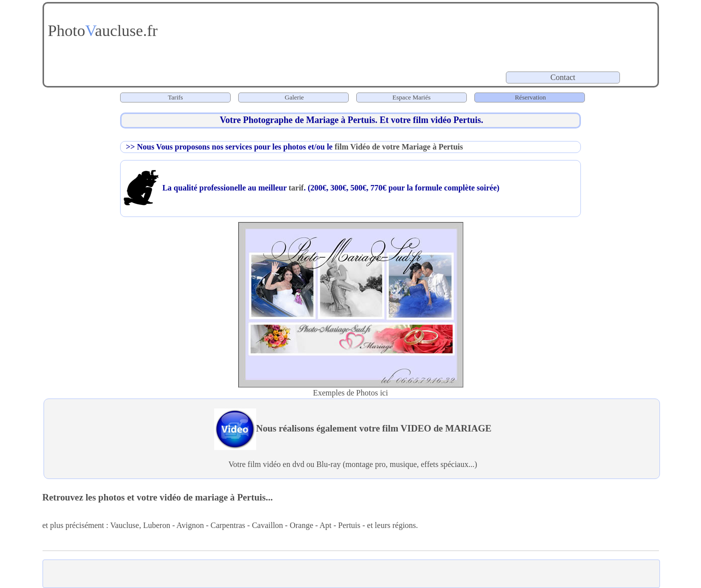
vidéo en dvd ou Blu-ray (302, 464)
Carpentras (228, 525)
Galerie (294, 97)
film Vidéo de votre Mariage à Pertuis (399, 147)
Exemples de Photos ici (351, 393)
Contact (564, 77)
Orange (301, 525)
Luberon (157, 525)
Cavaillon (267, 525)
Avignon (190, 525)
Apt (325, 525)
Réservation (530, 97)
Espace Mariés (411, 97)
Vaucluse (125, 525)
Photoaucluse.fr (101, 30)
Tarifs (176, 97)
